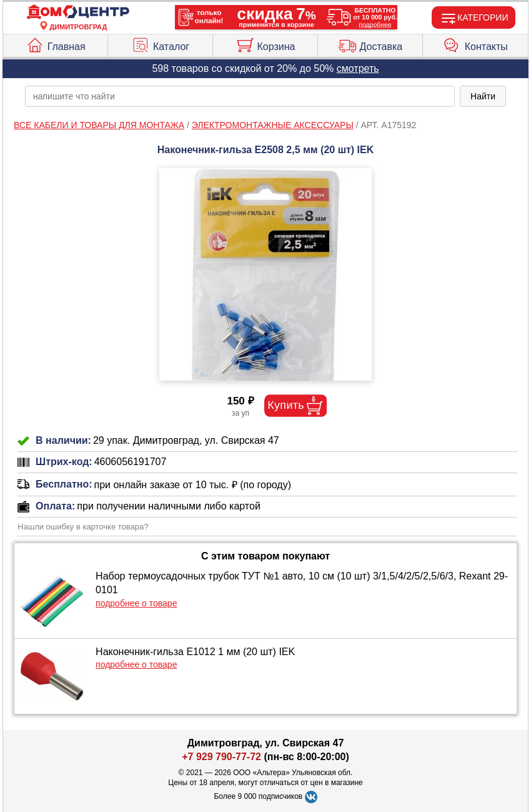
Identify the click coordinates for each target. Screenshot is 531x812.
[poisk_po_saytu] (240, 96)
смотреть (358, 68)
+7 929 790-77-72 (221, 757)
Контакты (475, 44)
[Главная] (78, 12)
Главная (56, 44)
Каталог (160, 44)
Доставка (370, 44)
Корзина (265, 44)
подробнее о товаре (136, 603)
